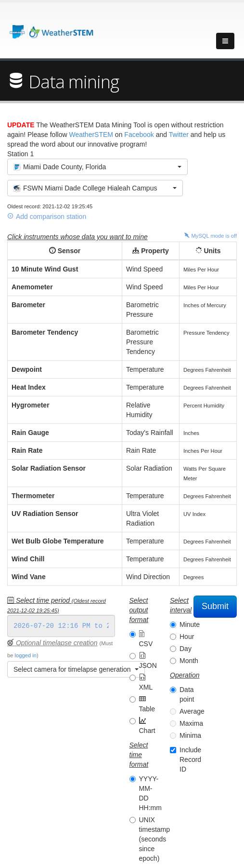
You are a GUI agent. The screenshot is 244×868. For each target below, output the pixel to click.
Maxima (191, 723)
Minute (190, 624)
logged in (26, 655)
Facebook (139, 135)
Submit (215, 606)
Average (192, 711)
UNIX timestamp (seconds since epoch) (155, 839)
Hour (187, 637)
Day (186, 649)
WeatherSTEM (91, 135)
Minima (190, 735)
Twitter (179, 135)
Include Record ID (190, 759)
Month (189, 661)
